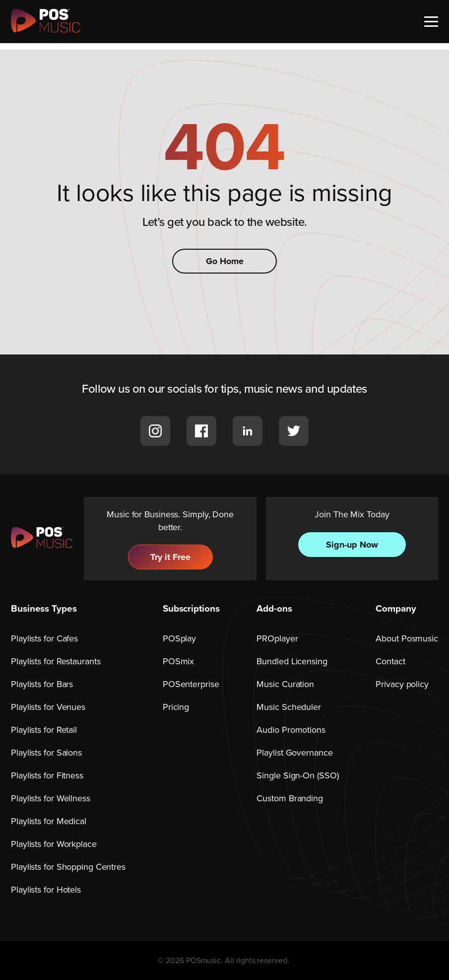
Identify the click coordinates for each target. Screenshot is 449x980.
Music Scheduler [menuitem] (289, 707)
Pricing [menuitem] (176, 707)
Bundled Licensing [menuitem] (292, 661)
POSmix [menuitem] (178, 661)
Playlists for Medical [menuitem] (49, 821)
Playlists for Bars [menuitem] (42, 684)
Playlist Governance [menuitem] (294, 753)
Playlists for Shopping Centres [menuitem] (68, 867)
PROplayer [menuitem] (277, 638)
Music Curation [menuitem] (285, 684)
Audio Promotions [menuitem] (291, 730)
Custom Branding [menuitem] (290, 798)
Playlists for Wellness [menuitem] (51, 798)
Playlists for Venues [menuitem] (48, 707)
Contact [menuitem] (390, 661)
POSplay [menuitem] (179, 638)
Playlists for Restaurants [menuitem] (56, 661)
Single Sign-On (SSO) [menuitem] (297, 775)
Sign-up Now (352, 545)
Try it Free (170, 557)
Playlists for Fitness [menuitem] (47, 775)
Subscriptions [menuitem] (191, 609)
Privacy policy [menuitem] (402, 684)
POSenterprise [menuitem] (191, 684)
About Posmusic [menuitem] (407, 638)
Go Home (225, 261)
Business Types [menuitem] (44, 609)
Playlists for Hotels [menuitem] (46, 890)
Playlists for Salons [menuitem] (46, 753)
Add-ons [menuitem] (274, 609)
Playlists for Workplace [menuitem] (54, 844)
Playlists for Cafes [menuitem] (44, 638)
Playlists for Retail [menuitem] (44, 730)
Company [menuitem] (396, 609)
